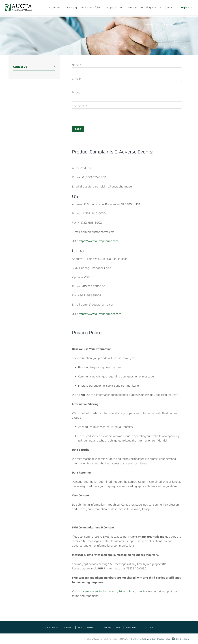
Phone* (77, 93)
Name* (76, 65)
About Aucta (52, 627)
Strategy (68, 627)
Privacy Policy (164, 639)
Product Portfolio (88, 627)
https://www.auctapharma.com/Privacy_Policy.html (110, 591)
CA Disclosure (183, 639)
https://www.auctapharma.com (98, 241)
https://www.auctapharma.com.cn (100, 314)
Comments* (79, 106)
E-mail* (76, 79)
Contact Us (20, 67)
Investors (131, 627)
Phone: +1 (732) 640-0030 (143, 639)
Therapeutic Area (112, 627)
